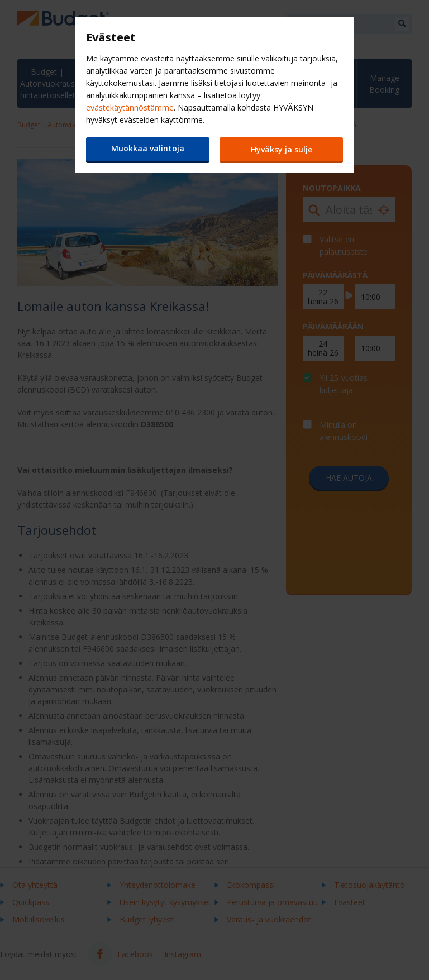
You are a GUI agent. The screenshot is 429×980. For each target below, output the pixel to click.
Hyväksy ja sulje (282, 149)
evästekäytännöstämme (130, 107)
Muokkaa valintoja (148, 148)
